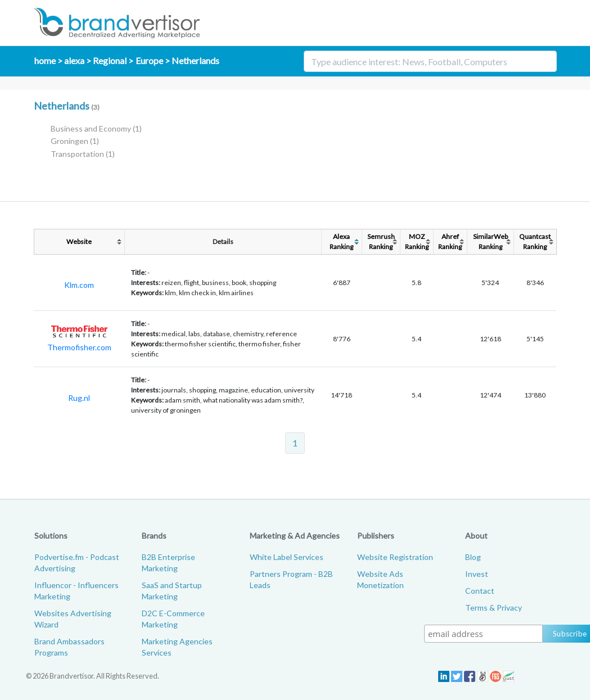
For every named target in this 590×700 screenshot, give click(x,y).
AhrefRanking (450, 241)
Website (79, 241)
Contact (480, 591)
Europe (149, 60)
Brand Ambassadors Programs (69, 647)
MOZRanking (417, 241)
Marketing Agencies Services (177, 647)
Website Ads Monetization (380, 579)
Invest (477, 574)
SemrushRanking (381, 241)
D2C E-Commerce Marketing (173, 619)
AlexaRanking (341, 241)
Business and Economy (96, 128)
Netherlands (195, 60)
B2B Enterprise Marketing (168, 563)
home (45, 60)
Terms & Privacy (494, 608)
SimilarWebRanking (490, 241)
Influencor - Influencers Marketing (76, 591)
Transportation (83, 154)
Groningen (75, 141)
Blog (473, 557)
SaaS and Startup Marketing (172, 591)
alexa (74, 60)
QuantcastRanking (535, 241)
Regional (110, 60)
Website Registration (395, 557)
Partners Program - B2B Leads (291, 579)
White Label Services (287, 557)
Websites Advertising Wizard (73, 619)
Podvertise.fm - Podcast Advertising (77, 563)
